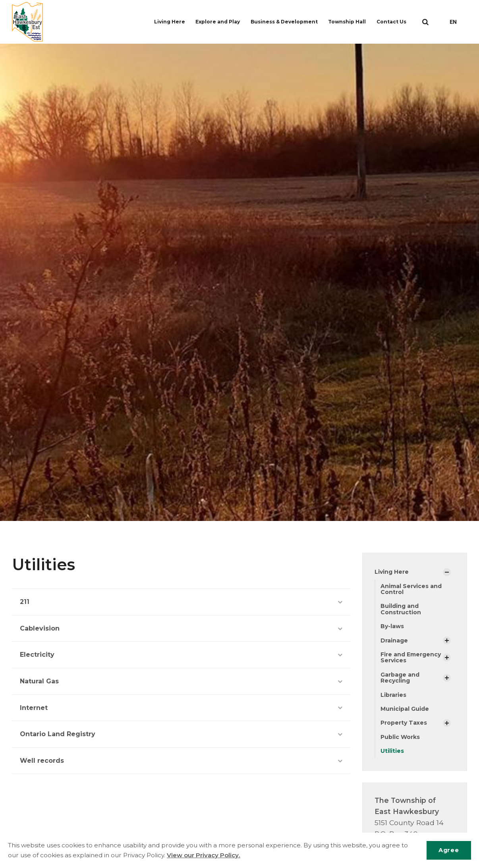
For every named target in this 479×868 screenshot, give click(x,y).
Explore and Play (219, 22)
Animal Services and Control (411, 589)
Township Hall (349, 22)
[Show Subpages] (447, 572)
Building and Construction (401, 609)
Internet (181, 708)
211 (181, 602)
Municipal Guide (405, 709)
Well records (181, 761)
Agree (449, 850)
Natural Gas (181, 681)
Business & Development (285, 22)
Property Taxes (404, 723)
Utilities (392, 751)
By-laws (392, 626)
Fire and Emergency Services (411, 657)
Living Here (171, 22)
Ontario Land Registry (181, 734)
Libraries (393, 695)
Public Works (400, 737)
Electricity (181, 655)
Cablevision (181, 628)
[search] (425, 22)
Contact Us (393, 22)
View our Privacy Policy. (204, 855)
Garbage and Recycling (400, 678)
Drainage (394, 640)
